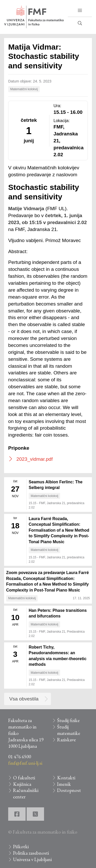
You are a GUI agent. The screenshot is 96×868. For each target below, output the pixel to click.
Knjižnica (22, 784)
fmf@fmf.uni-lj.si (25, 763)
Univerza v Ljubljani (32, 859)
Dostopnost (69, 790)
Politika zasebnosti (31, 853)
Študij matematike (69, 730)
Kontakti (66, 778)
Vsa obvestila (24, 699)
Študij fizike (68, 720)
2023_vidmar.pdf (35, 459)
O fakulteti (24, 778)
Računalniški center (26, 793)
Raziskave (66, 740)
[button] (80, 11)
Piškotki (21, 847)
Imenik (64, 784)
